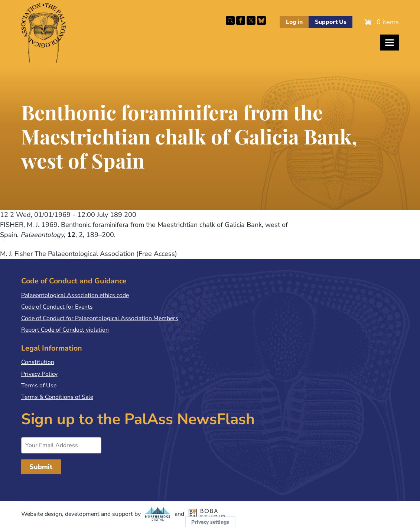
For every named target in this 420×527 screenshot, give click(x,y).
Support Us (331, 22)
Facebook (241, 20)
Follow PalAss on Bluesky (261, 20)
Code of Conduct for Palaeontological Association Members (100, 318)
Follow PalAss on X (251, 20)
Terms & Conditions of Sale (57, 397)
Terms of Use (39, 386)
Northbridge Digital (158, 514)
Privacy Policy (39, 374)
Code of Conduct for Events (57, 307)
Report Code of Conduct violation (65, 330)
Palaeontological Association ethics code (75, 295)
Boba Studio (207, 514)
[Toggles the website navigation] (390, 43)
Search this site (230, 20)
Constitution (38, 362)
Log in (294, 22)
